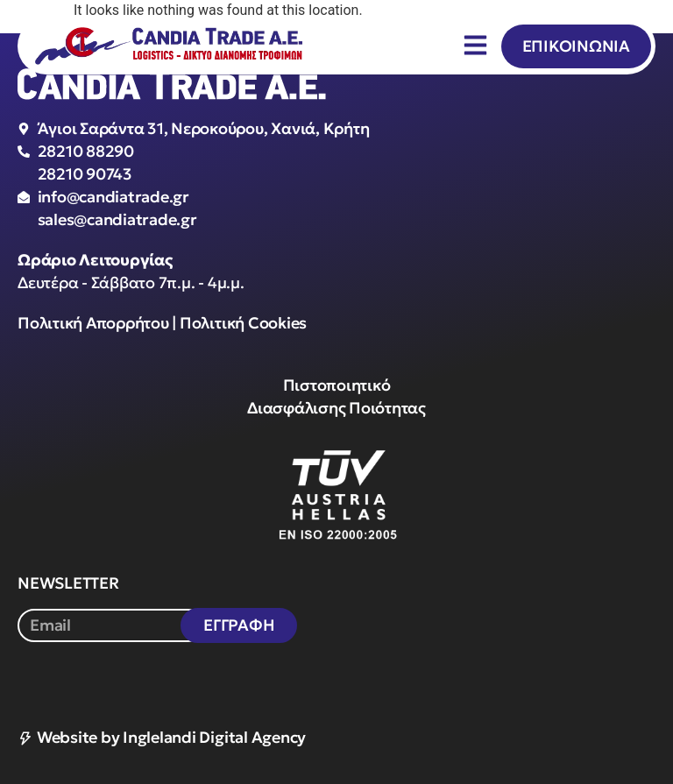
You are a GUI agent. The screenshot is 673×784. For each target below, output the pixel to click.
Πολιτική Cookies (243, 323)
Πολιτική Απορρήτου (93, 323)
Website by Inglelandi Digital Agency (162, 737)
